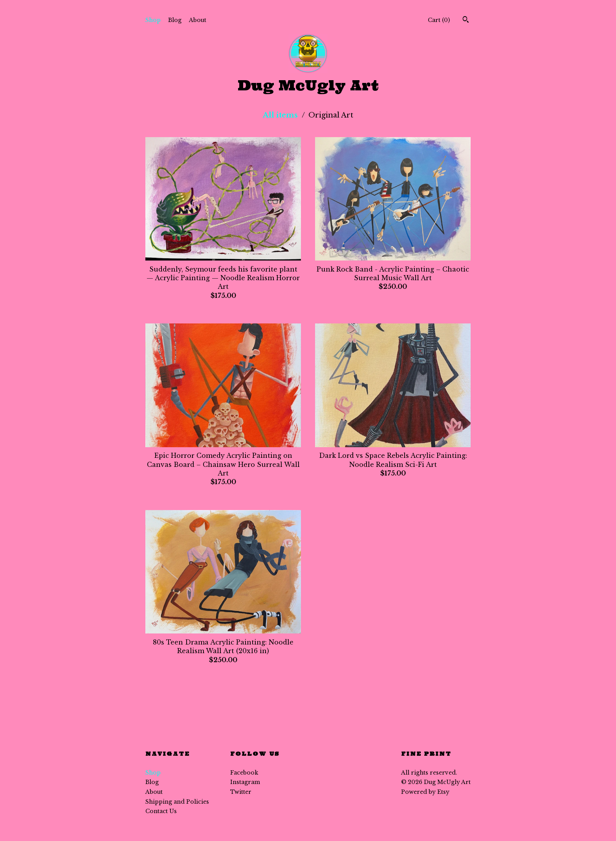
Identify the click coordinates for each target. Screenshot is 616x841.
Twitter (241, 792)
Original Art (331, 115)
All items (281, 115)
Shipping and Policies (177, 802)
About (198, 20)
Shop (153, 20)
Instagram (245, 782)
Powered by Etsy (425, 792)
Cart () (439, 20)
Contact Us (161, 811)
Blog (175, 20)
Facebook (244, 773)
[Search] (466, 20)
